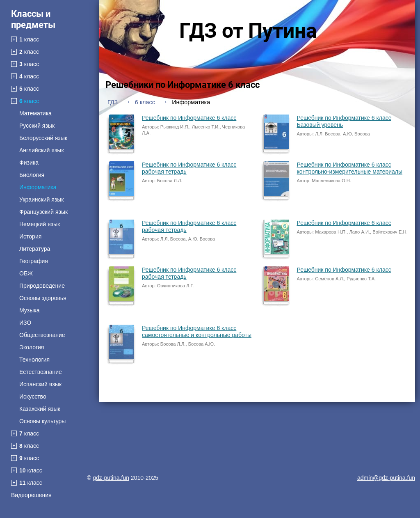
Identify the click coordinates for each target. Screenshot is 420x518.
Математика (35, 113)
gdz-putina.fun (111, 478)
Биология (32, 175)
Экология (32, 347)
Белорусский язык (43, 138)
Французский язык (43, 212)
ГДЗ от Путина (248, 31)
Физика (29, 163)
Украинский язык (41, 199)
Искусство (33, 397)
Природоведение (42, 286)
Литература (35, 249)
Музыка (30, 310)
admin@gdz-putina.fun (386, 478)
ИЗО (25, 323)
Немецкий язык (40, 224)
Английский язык (42, 150)
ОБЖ (26, 273)
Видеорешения (31, 495)
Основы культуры (42, 421)
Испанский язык (40, 384)
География (34, 261)
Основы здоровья (43, 298)
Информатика (38, 187)
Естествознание (41, 372)
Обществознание (42, 335)
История (30, 236)
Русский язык (37, 126)
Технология (34, 360)
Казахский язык (40, 409)
